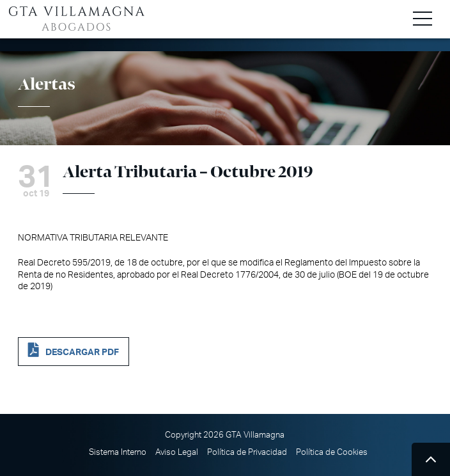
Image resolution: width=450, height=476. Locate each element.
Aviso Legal (177, 452)
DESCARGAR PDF (82, 352)
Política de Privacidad (247, 452)
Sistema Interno (118, 452)
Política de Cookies (332, 452)
